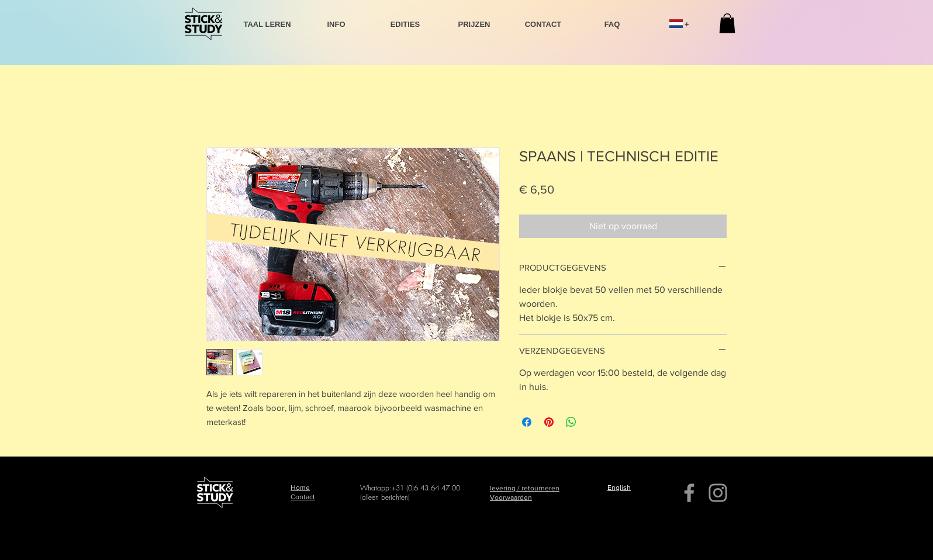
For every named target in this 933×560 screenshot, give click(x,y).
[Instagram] (718, 493)
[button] (727, 23)
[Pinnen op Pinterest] (549, 422)
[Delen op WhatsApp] (571, 422)
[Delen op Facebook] (527, 422)
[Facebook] (689, 493)
